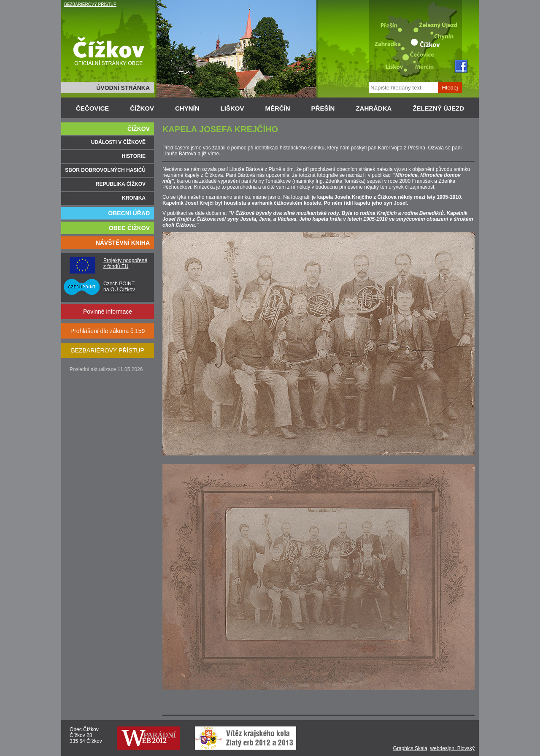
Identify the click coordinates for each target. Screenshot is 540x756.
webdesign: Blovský (452, 748)
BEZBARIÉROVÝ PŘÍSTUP (90, 4)
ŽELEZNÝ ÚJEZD (438, 108)
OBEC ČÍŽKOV (129, 228)
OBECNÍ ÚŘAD (129, 213)
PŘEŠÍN (323, 108)
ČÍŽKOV (142, 108)
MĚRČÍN (277, 108)
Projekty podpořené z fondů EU (125, 263)
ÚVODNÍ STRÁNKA (123, 88)
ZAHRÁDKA (374, 108)
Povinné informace (108, 312)
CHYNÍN (187, 108)
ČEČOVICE (92, 108)
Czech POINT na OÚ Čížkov (119, 287)
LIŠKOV (232, 108)
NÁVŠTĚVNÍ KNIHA (123, 243)
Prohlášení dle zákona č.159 (108, 331)
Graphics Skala (410, 748)
